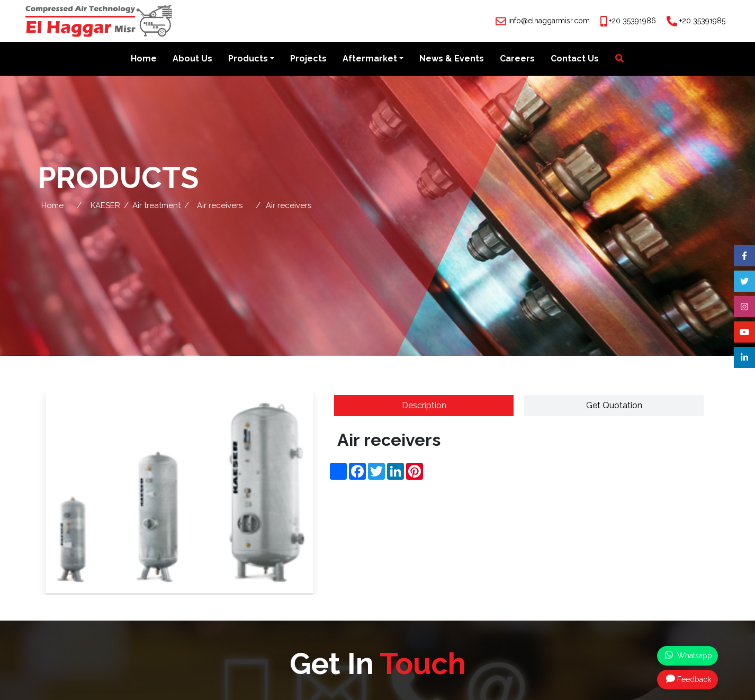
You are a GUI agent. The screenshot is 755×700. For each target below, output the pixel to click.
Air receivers (220, 206)
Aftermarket (370, 59)
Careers (517, 59)
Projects (308, 59)
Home (144, 59)
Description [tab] (424, 406)
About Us (192, 59)
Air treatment (156, 206)
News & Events (452, 59)
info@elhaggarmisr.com (549, 21)
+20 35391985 (702, 21)
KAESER (105, 206)
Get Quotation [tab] (614, 406)
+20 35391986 (632, 21)
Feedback (689, 679)
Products (248, 59)
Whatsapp (689, 655)
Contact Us (575, 59)
